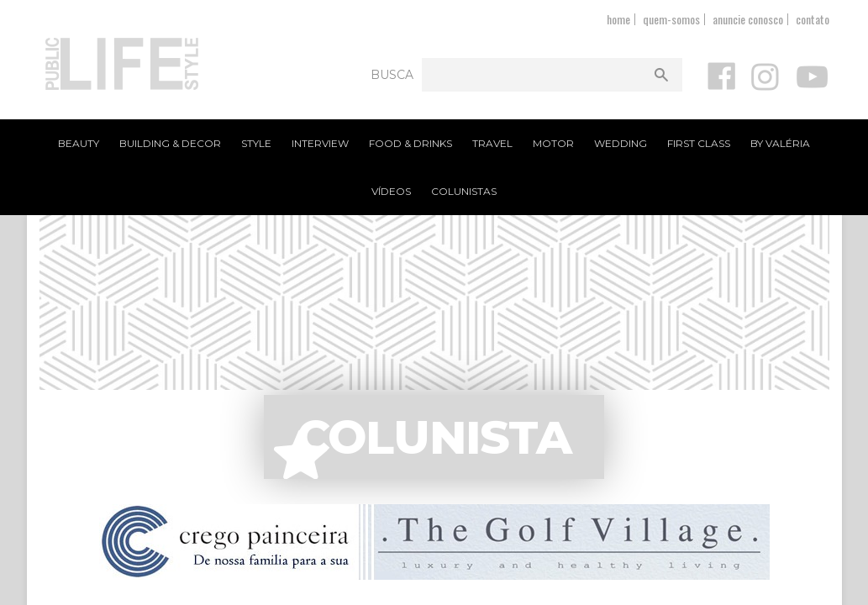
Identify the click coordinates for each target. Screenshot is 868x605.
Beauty (79, 143)
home (618, 19)
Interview (320, 143)
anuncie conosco (748, 19)
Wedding (621, 143)
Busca (392, 75)
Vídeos (391, 191)
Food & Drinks (410, 143)
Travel (492, 143)
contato (813, 19)
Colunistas (464, 191)
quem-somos (671, 19)
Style (256, 143)
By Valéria (780, 143)
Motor (553, 143)
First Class (699, 143)
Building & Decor (170, 143)
